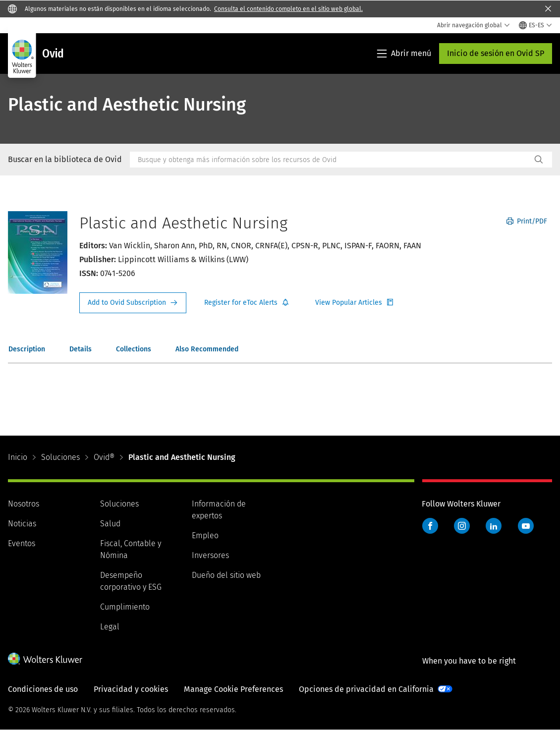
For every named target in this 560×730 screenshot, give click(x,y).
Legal (110, 627)
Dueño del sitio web (226, 575)
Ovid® (104, 457)
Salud (110, 524)
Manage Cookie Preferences (233, 689)
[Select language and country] (535, 25)
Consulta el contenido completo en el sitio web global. (288, 9)
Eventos (22, 543)
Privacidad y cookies (131, 689)
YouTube (526, 526)
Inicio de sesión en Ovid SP (496, 53)
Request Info (133, 303)
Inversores (210, 555)
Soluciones (60, 457)
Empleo (205, 535)
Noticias (22, 524)
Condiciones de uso (43, 689)
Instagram (462, 526)
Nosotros (24, 504)
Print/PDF (527, 221)
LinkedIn (494, 526)
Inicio (18, 457)
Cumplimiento (125, 607)
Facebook (430, 526)
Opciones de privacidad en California (366, 689)
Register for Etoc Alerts (247, 303)
